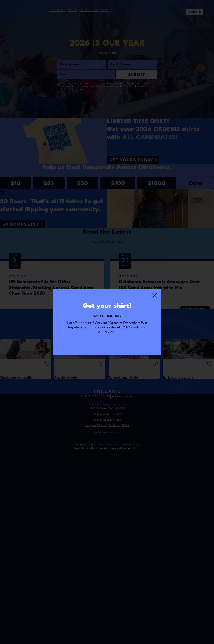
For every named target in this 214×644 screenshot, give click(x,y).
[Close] (155, 293)
